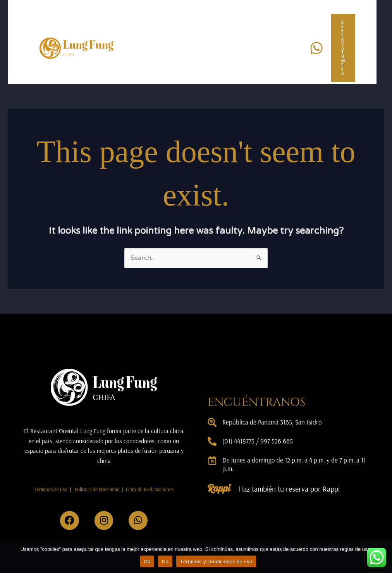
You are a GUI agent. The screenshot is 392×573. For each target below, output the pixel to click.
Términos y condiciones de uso (216, 562)
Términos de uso (51, 489)
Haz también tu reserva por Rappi (291, 489)
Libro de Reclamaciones (150, 489)
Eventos (206, 30)
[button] (347, 48)
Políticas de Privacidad (97, 489)
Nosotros (161, 30)
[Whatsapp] (316, 48)
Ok (147, 562)
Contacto (162, 66)
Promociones (257, 30)
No (165, 562)
